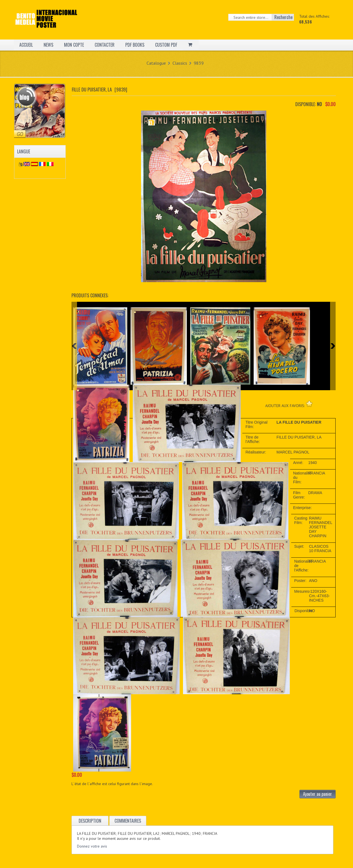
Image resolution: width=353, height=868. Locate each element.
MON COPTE (74, 45)
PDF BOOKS (135, 45)
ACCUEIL (26, 45)
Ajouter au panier (318, 794)
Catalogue (156, 63)
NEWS (48, 45)
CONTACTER (105, 45)
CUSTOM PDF (166, 45)
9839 (199, 63)
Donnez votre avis (92, 846)
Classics (180, 63)
